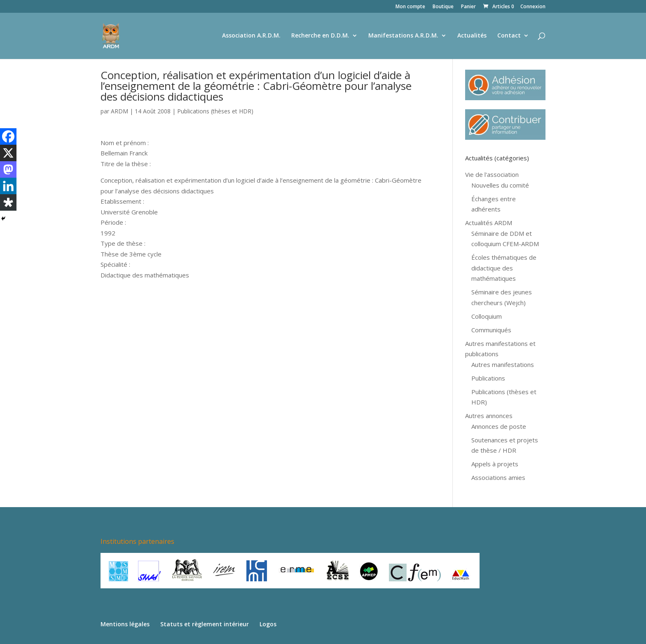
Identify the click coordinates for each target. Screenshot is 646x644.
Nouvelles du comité (500, 185)
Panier (468, 7)
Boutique (443, 7)
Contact (509, 36)
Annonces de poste (499, 426)
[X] (8, 153)
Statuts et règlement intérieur (205, 624)
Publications (488, 378)
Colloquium (487, 316)
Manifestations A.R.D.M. (403, 36)
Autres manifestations (503, 364)
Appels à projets (495, 464)
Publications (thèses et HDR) (215, 111)
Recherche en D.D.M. (320, 36)
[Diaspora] (8, 202)
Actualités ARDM (489, 223)
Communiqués (491, 330)
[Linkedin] (8, 186)
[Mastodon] (8, 169)
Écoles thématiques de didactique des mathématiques (504, 268)
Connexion (533, 7)
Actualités (472, 36)
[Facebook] (8, 136)
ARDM (119, 111)
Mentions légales (125, 624)
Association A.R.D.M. (251, 36)
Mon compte (410, 7)
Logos (268, 624)
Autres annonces (489, 416)
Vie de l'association (492, 174)
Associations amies (498, 477)
